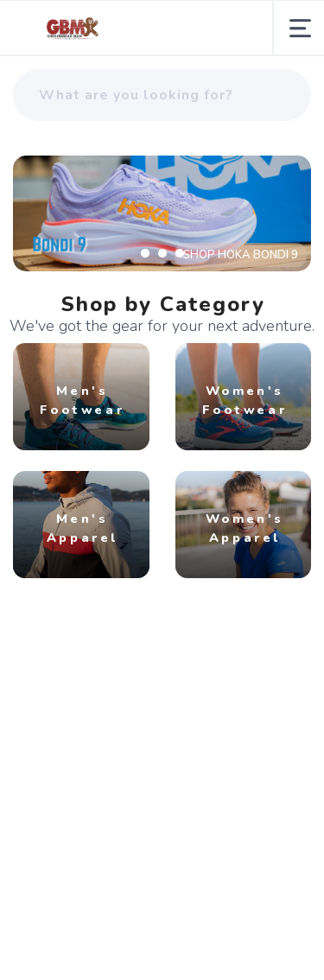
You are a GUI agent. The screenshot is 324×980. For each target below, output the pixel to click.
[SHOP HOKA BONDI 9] (162, 213)
